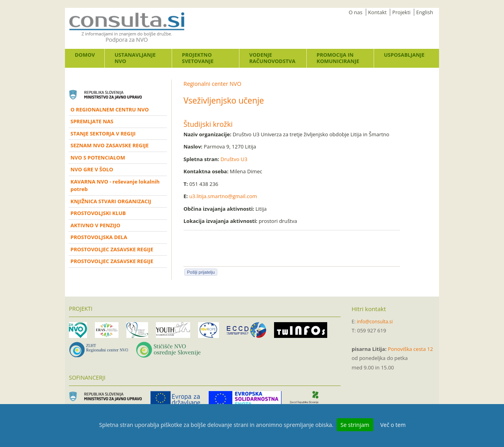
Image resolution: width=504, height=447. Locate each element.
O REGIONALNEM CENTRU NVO (110, 109)
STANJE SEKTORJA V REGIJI (103, 134)
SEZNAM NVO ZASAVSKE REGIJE (110, 145)
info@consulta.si (375, 322)
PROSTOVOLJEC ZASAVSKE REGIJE (112, 249)
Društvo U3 (234, 159)
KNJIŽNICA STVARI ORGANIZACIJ (111, 201)
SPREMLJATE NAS (92, 121)
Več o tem (393, 425)
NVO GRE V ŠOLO (92, 169)
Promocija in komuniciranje (338, 58)
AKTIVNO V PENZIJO (95, 225)
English (425, 12)
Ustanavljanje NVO (135, 58)
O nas (356, 12)
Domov (85, 55)
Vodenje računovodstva (272, 58)
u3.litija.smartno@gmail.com (223, 196)
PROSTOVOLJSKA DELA (99, 237)
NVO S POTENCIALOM (98, 158)
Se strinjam (355, 425)
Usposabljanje (404, 55)
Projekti (401, 12)
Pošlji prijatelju (201, 272)
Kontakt (377, 12)
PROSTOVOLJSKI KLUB (98, 213)
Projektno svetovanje (198, 58)
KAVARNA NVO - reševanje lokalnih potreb (115, 185)
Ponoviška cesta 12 (410, 349)
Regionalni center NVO (212, 84)
